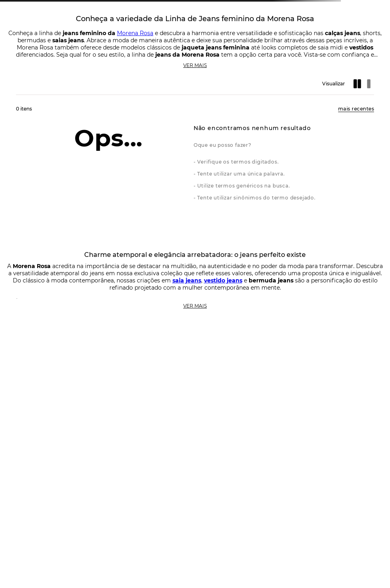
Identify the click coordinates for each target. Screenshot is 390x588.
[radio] (358, 84)
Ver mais (195, 65)
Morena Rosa (135, 33)
